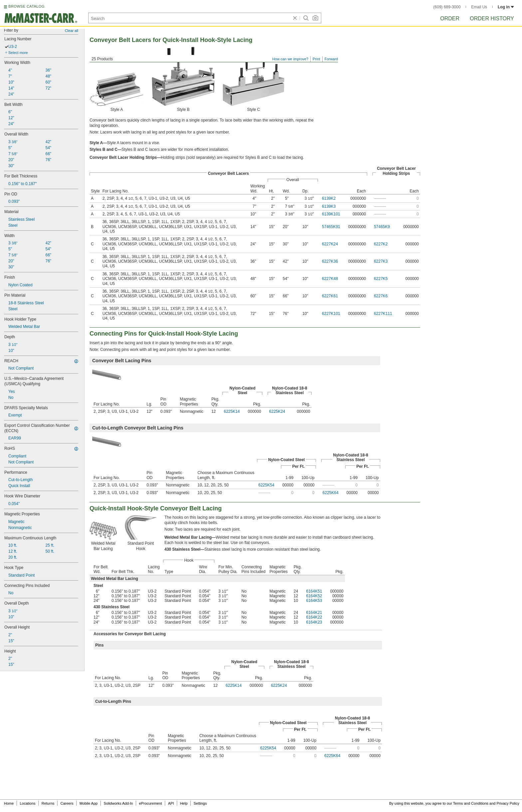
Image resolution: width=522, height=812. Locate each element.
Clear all (72, 31)
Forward (331, 59)
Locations (28, 803)
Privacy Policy (508, 803)
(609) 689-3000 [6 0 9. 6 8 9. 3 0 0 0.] (447, 7)
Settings (200, 803)
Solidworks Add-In (118, 803)
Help (184, 803)
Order (450, 18)
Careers (67, 803)
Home (9, 803)
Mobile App (89, 803)
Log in (506, 7)
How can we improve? (290, 59)
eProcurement (151, 803)
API (171, 803)
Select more (18, 53)
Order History (492, 18)
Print (316, 59)
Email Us (479, 7)
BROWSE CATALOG (26, 6)
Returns (48, 803)
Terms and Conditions (471, 803)
